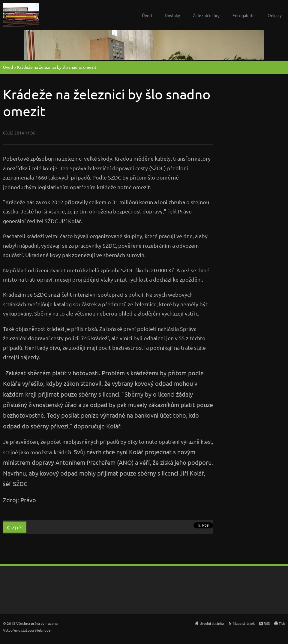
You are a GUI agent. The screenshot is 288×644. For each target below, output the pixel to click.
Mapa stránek (244, 623)
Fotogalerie (244, 15)
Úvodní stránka (212, 623)
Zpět (18, 527)
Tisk (282, 623)
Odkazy (275, 15)
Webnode (43, 630)
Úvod (147, 15)
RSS (267, 623)
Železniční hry (206, 15)
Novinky (172, 15)
